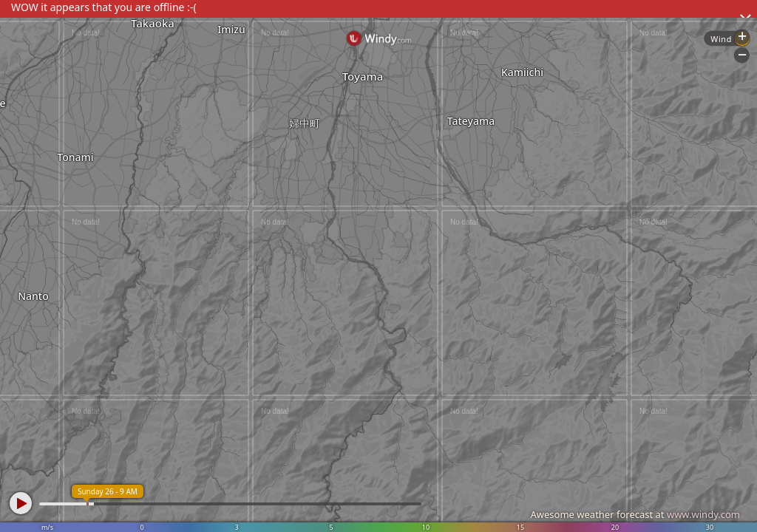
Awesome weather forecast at (635, 514)
